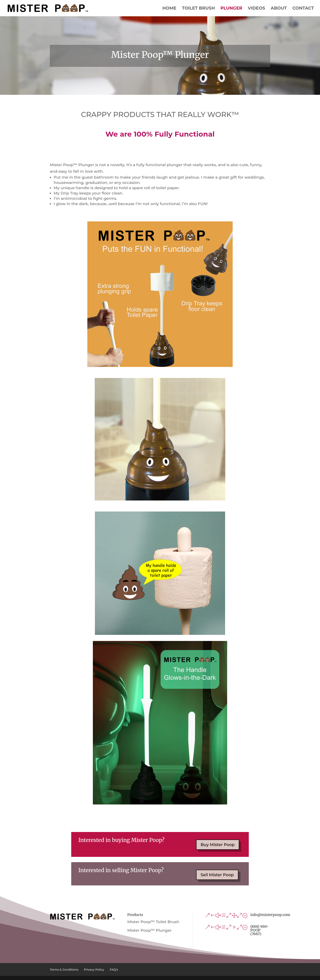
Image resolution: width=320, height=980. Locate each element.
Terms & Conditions (64, 970)
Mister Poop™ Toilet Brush (153, 922)
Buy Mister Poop (218, 845)
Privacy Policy (94, 970)
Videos (256, 9)
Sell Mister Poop (217, 875)
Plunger (231, 9)
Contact (303, 9)
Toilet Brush (198, 9)
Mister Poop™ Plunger (149, 930)
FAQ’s (114, 970)
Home (169, 9)
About (279, 9)
